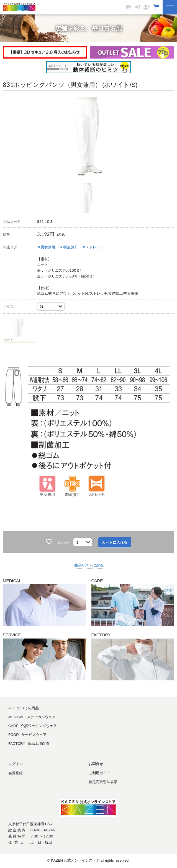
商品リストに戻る (89, 565)
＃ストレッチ (93, 247)
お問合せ (96, 764)
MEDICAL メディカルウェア (32, 717)
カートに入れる (115, 542)
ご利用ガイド (99, 773)
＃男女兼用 (46, 247)
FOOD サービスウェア (27, 735)
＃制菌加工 (69, 247)
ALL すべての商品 (24, 708)
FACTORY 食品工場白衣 (29, 743)
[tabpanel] (89, 138)
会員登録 (16, 773)
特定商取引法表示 (103, 782)
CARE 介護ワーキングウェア (33, 726)
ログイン (16, 764)
